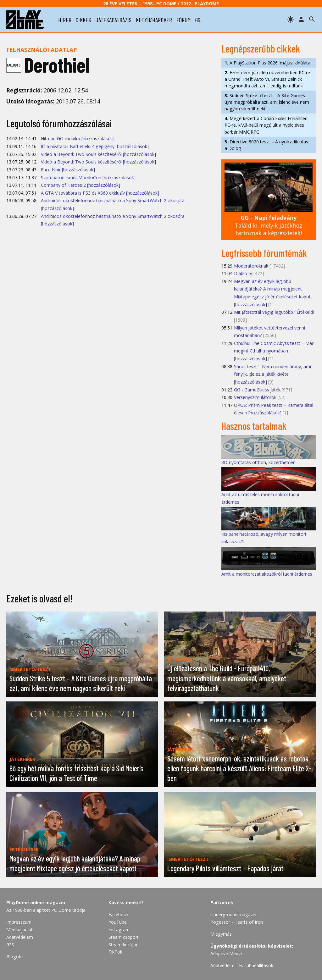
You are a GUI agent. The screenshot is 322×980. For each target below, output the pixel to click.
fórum (184, 20)
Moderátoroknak (251, 266)
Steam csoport (124, 937)
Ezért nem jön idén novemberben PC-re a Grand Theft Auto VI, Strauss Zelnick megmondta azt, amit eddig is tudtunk (267, 79)
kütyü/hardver (154, 20)
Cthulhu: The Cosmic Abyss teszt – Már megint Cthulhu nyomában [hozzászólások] (274, 351)
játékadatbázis (114, 20)
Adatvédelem (20, 937)
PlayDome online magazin (36, 902)
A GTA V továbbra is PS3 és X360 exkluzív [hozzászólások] (100, 193)
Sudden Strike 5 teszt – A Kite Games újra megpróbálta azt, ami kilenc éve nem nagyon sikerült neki (267, 102)
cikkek (83, 20)
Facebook (119, 914)
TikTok (115, 952)
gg (198, 20)
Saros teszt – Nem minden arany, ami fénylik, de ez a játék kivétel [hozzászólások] (272, 374)
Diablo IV (243, 273)
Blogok (14, 957)
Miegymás (221, 934)
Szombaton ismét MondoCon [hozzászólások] (88, 177)
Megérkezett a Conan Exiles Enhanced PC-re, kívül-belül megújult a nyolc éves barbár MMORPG (266, 125)
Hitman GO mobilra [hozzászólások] (78, 138)
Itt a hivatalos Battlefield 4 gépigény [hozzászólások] (95, 146)
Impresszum (19, 922)
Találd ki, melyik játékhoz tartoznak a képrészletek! (269, 225)
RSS (10, 945)
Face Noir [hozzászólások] (68, 170)
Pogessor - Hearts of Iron (237, 922)
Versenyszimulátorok (255, 397)
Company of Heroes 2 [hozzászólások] (80, 185)
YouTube (118, 922)
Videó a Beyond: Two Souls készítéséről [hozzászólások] (98, 154)
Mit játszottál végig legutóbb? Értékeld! (274, 312)
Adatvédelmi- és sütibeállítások (242, 965)
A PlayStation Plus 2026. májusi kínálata (267, 63)
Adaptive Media (226, 953)
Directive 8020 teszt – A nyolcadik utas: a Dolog (267, 145)
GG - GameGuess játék (257, 390)
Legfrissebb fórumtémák (264, 253)
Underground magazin (233, 914)
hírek (65, 20)
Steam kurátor (123, 945)
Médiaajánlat (19, 930)
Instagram (119, 930)
